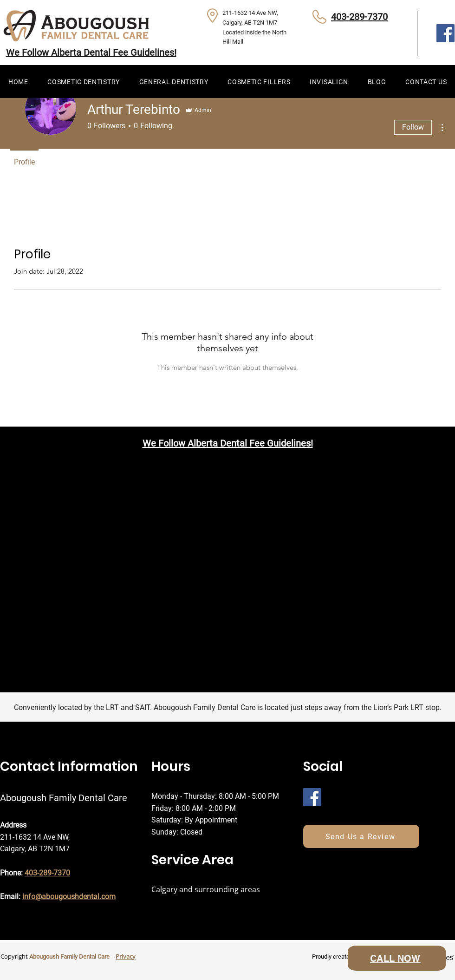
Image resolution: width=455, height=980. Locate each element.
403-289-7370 (359, 17)
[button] (83, 82)
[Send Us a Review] (361, 836)
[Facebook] (445, 33)
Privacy (126, 956)
